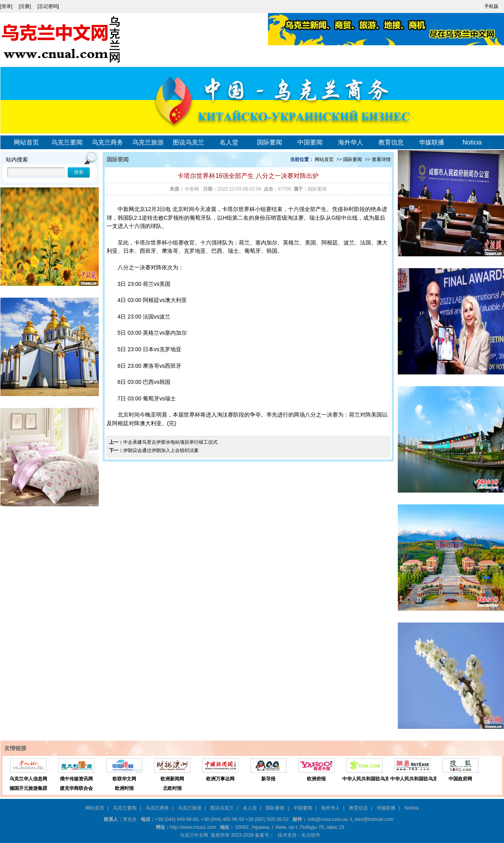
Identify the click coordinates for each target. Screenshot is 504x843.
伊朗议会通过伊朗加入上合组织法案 (161, 450)
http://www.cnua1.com (193, 827)
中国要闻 (310, 142)
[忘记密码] (48, 6)
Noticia (472, 142)
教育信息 (391, 142)
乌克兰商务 (107, 142)
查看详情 (381, 159)
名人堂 (229, 142)
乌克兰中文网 (194, 835)
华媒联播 (432, 142)
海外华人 (351, 142)
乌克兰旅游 (148, 142)
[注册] (26, 6)
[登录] (7, 6)
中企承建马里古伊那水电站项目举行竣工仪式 (170, 442)
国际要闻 (270, 142)
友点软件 (311, 835)
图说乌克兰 (188, 142)
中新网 (126, 209)
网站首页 (26, 142)
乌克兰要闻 (67, 142)
